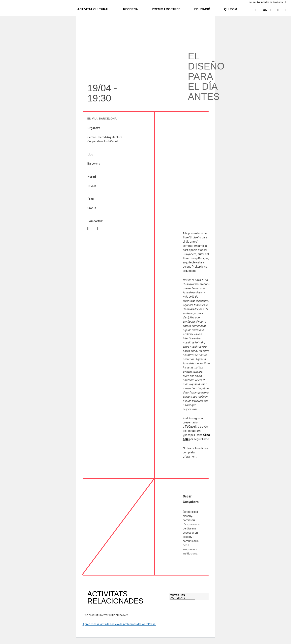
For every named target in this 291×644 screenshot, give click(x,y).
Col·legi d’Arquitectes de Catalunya (267, 2)
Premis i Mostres (166, 9)
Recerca (131, 9)
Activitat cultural (93, 9)
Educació (202, 9)
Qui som (231, 9)
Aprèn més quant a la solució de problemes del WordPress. (119, 624)
